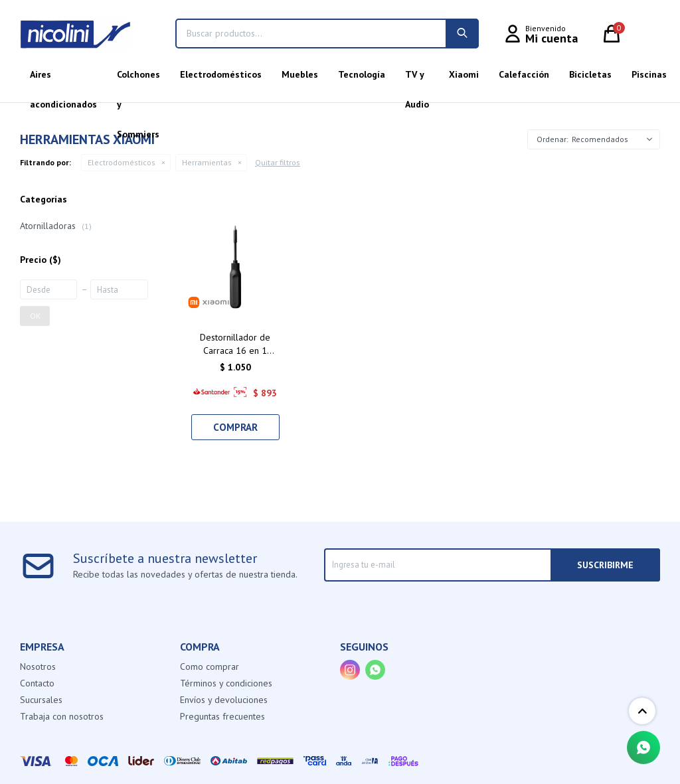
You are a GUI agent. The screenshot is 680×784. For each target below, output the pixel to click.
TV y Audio (417, 79)
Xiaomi (464, 74)
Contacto (37, 683)
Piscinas (649, 74)
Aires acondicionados (63, 79)
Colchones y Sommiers (138, 79)
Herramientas (207, 162)
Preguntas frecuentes (222, 716)
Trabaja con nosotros (62, 716)
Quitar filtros (278, 162)
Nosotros (38, 666)
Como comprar (210, 666)
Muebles (300, 74)
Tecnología (362, 74)
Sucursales (41, 700)
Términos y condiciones (226, 683)
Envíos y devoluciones (224, 700)
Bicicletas (590, 74)
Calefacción (524, 74)
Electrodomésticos (221, 74)
